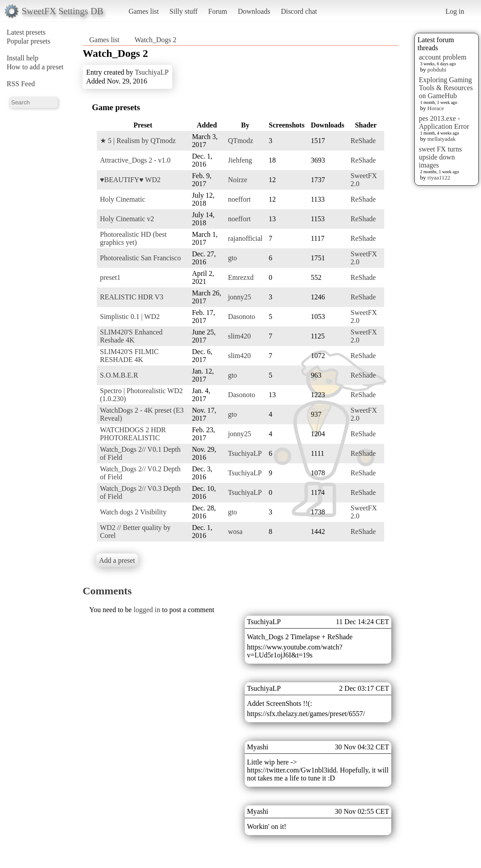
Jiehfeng (240, 160)
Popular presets (28, 41)
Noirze (238, 180)
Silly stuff (184, 11)
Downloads (254, 11)
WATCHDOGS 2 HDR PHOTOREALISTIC (133, 434)
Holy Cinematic (123, 199)
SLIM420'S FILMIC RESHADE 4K (129, 356)
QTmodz (240, 141)
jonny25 (239, 297)
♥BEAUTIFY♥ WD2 (130, 180)
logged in (147, 610)
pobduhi (437, 70)
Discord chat (299, 11)
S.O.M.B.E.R (119, 375)
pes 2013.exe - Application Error (444, 122)
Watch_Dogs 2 (155, 40)
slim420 (239, 336)
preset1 (110, 277)
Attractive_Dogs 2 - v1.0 (135, 160)
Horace (436, 108)
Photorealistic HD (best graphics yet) (133, 238)
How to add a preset (35, 67)
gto (232, 258)
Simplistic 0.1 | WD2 (130, 317)
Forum (218, 11)
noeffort (239, 199)
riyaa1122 (439, 177)
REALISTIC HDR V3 (132, 297)
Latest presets (26, 32)
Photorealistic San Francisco (140, 258)
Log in (455, 11)
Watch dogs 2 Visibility (133, 512)
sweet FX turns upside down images (440, 157)
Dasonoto (241, 317)
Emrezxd (241, 277)
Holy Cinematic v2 (127, 219)
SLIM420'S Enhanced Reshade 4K (131, 336)
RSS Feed (21, 84)
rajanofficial (245, 238)
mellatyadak (441, 139)
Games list (144, 11)
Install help (23, 58)
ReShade (363, 141)
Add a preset (117, 560)
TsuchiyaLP (151, 72)
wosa (235, 532)
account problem (443, 57)
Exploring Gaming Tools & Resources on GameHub (446, 88)
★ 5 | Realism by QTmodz (138, 141)
